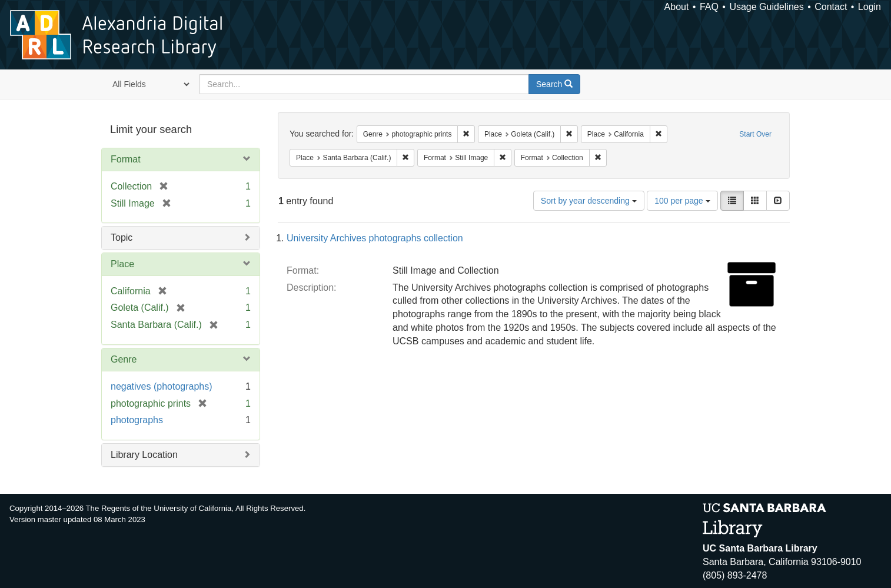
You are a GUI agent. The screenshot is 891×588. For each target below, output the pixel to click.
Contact (831, 7)
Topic (122, 237)
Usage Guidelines (766, 7)
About (677, 7)
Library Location (144, 455)
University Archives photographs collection (375, 238)
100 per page (682, 201)
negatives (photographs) (162, 386)
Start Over (755, 134)
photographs (137, 420)
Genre (124, 359)
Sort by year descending (589, 201)
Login (870, 7)
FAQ (709, 7)
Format (126, 159)
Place (122, 264)
